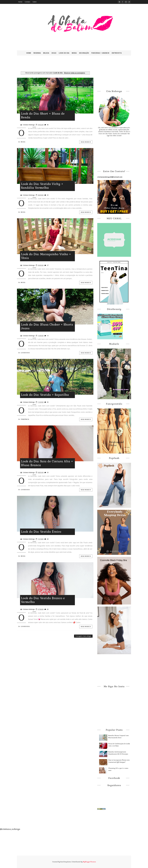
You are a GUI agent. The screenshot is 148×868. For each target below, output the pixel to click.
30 (48, 402)
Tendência (24, 419)
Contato (27, 2)
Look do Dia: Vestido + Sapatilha (45, 395)
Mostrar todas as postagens (75, 73)
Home (20, 2)
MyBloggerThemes (89, 862)
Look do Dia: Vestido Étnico (41, 532)
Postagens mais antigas (83, 636)
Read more (86, 142)
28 (48, 539)
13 (48, 336)
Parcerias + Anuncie (100, 53)
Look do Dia (64, 53)
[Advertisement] (67, 65)
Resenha (37, 53)
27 (48, 265)
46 (48, 125)
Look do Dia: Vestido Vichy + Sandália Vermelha (42, 186)
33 (48, 472)
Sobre (35, 2)
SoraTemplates (66, 862)
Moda (74, 53)
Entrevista (117, 53)
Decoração (84, 53)
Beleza (46, 53)
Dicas (54, 53)
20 (48, 609)
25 (48, 195)
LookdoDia (24, 353)
